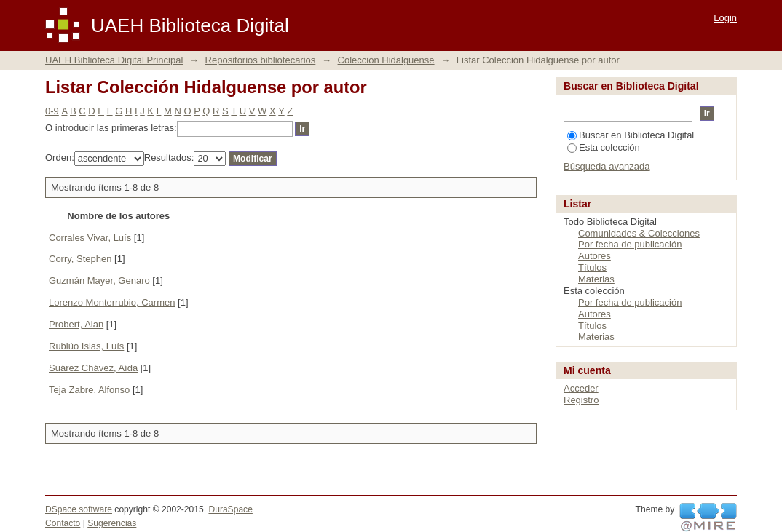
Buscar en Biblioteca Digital (631, 135)
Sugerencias (112, 523)
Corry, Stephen (80, 259)
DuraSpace (230, 509)
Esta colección (604, 147)
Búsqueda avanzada (607, 166)
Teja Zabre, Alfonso (89, 390)
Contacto (63, 523)
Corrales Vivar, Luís (90, 238)
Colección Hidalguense (386, 60)
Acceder (581, 388)
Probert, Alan (76, 324)
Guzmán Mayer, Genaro (99, 281)
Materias (596, 279)
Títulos (592, 267)
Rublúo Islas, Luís (86, 346)
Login (725, 18)
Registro (581, 400)
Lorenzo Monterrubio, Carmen (112, 302)
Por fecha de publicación (630, 244)
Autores (595, 256)
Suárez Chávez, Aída (93, 368)
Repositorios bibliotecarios (261, 60)
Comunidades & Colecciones (639, 233)
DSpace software (79, 509)
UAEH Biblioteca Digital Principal (114, 60)
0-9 (52, 111)
